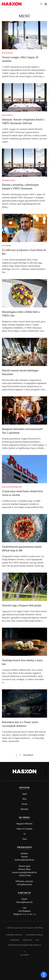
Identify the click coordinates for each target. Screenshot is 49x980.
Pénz (24, 799)
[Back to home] (12, 4)
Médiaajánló (15, 940)
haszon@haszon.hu (25, 902)
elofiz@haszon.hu (25, 884)
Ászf (37, 940)
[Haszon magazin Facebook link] (46, 774)
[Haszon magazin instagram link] (46, 769)
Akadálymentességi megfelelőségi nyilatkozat (24, 945)
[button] (41, 4)
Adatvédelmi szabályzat (34, 935)
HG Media (39, 928)
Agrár (24, 794)
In (24, 834)
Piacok (25, 804)
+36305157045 (24, 876)
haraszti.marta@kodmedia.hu (25, 872)
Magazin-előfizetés (24, 824)
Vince (24, 839)
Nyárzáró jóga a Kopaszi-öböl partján (22, 605)
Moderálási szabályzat (14, 935)
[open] (44, 975)
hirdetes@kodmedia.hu (24, 860)
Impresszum (28, 940)
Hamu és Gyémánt (24, 829)
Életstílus (25, 809)
